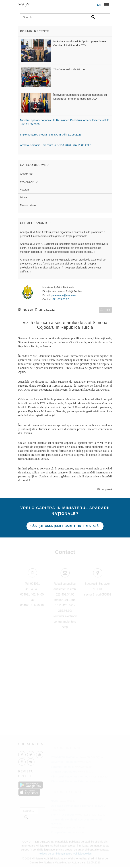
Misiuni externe (29, 205)
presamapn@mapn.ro (63, 295)
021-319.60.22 (61, 299)
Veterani (25, 190)
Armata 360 (27, 174)
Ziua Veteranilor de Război (69, 69)
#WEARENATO (29, 182)
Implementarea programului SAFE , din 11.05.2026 (51, 135)
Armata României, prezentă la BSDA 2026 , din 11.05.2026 (56, 145)
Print (105, 310)
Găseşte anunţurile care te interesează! (65, 526)
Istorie (24, 197)
